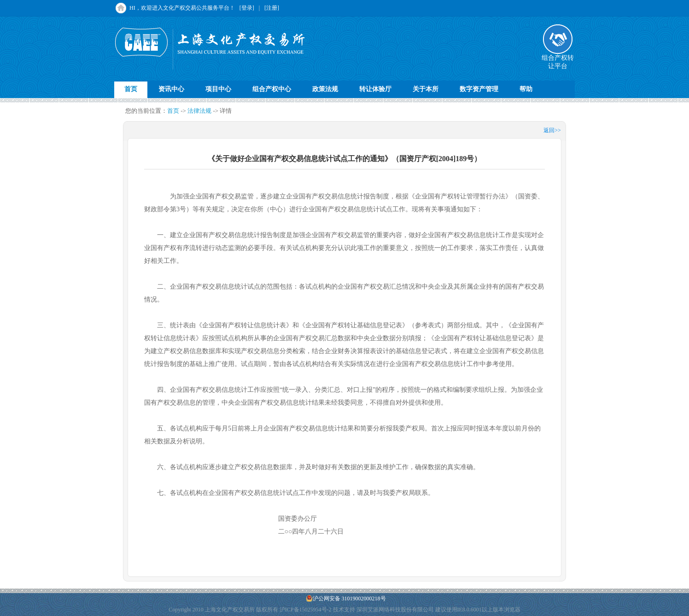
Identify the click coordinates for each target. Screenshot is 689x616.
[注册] (272, 8)
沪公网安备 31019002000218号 (346, 598)
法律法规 (199, 111)
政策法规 (325, 89)
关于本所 (426, 89)
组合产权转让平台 (558, 59)
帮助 (526, 89)
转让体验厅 (375, 89)
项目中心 (218, 89)
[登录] (247, 8)
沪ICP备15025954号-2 (306, 610)
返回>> (552, 130)
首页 (131, 89)
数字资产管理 (479, 89)
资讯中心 (171, 89)
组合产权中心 (272, 89)
